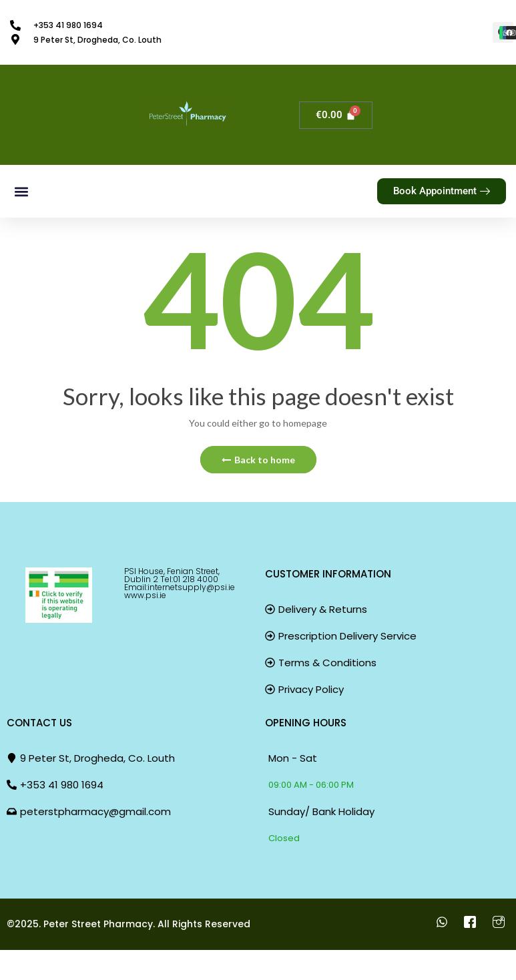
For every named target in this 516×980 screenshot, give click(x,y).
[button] (21, 191)
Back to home (258, 460)
